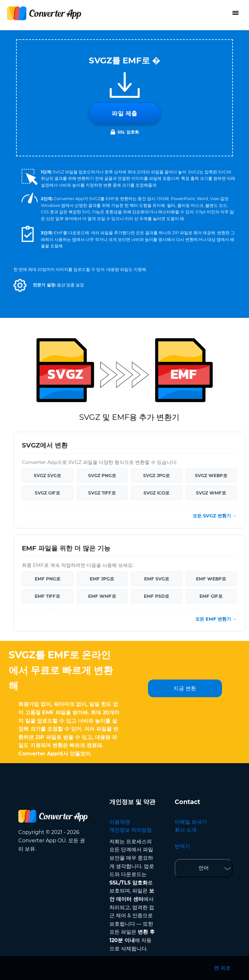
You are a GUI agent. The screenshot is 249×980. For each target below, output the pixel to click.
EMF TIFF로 (47, 596)
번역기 (182, 846)
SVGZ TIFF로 (102, 493)
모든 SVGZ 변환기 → (215, 516)
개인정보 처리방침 (131, 830)
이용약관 (120, 822)
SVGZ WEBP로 (211, 476)
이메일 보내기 (191, 822)
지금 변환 (185, 688)
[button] (20, 285)
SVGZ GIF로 (47, 493)
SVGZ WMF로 (211, 493)
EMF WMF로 (102, 596)
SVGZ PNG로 (102, 476)
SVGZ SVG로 (47, 476)
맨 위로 (222, 968)
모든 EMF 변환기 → (216, 619)
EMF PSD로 (157, 596)
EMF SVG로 (157, 579)
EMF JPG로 (102, 579)
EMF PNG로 (48, 579)
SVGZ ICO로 (157, 493)
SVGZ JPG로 (157, 476)
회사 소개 (186, 830)
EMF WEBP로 (211, 579)
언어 (204, 868)
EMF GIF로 (211, 596)
